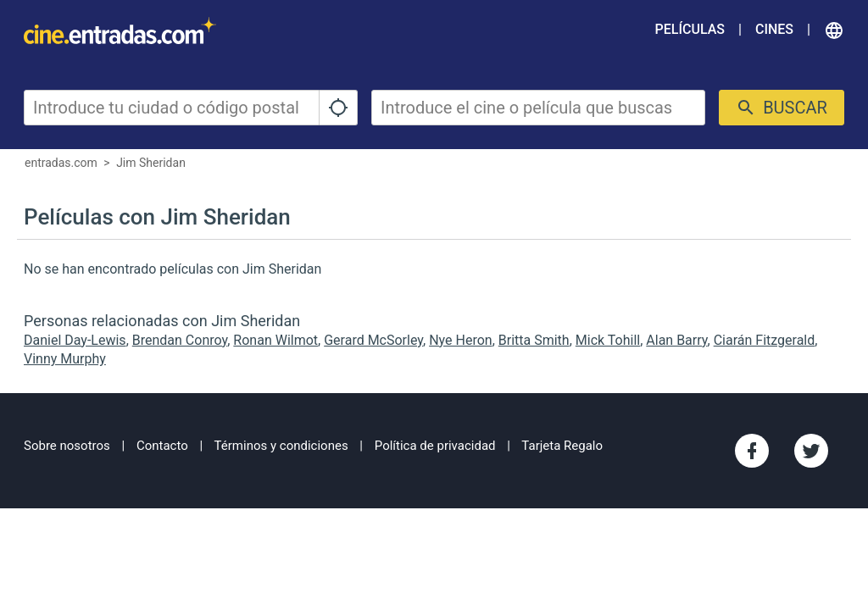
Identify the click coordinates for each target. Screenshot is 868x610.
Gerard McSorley (373, 340)
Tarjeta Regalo (562, 446)
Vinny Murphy (65, 359)
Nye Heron (460, 340)
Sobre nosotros (67, 446)
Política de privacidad (435, 446)
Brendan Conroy (180, 340)
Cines (774, 29)
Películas (690, 29)
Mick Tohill (608, 340)
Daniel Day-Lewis (75, 340)
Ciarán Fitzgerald (765, 340)
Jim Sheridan (151, 163)
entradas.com (61, 163)
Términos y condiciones (281, 446)
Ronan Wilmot (275, 340)
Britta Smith (534, 340)
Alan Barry (676, 340)
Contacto (162, 446)
